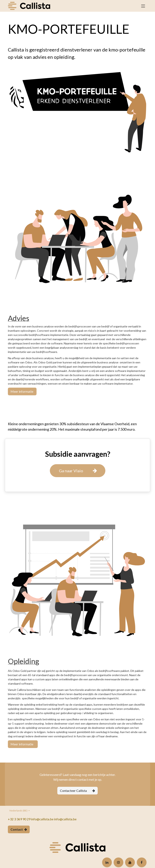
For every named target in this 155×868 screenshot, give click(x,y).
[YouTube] (130, 862)
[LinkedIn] (107, 862)
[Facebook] (142, 862)
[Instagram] (118, 862)
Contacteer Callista (77, 791)
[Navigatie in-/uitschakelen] (143, 6)
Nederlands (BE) (19, 811)
